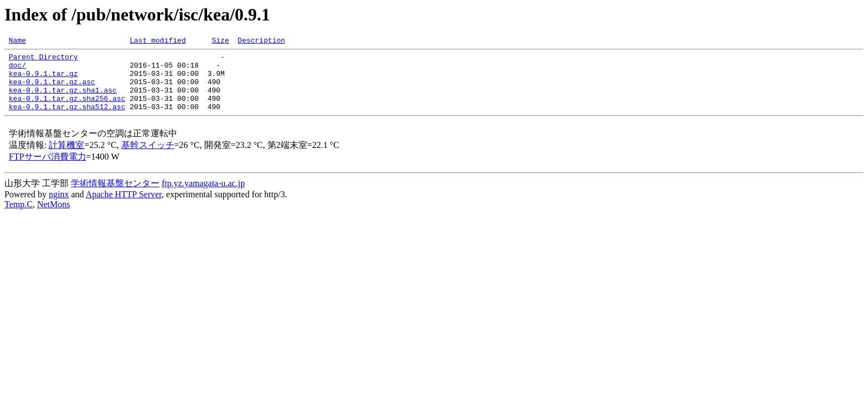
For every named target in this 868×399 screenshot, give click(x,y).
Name (17, 42)
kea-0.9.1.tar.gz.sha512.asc (67, 120)
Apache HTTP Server (124, 208)
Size (220, 42)
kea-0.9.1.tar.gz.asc (52, 90)
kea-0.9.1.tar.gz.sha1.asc (63, 100)
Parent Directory (43, 60)
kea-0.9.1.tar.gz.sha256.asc (67, 110)
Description (261, 42)
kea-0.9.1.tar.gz (43, 80)
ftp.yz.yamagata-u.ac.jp (203, 196)
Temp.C (19, 218)
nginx (59, 208)
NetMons (54, 218)
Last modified (157, 42)
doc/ (17, 70)
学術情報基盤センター (115, 196)
